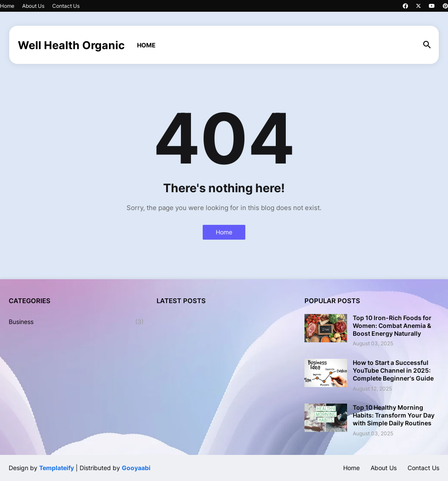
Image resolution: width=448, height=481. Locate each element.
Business (76, 322)
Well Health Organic (71, 45)
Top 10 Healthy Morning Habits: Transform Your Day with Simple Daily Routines (394, 415)
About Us (33, 6)
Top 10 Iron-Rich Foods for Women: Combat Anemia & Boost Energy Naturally (392, 326)
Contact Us (66, 6)
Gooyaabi (136, 468)
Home (7, 6)
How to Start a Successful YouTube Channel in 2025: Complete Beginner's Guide (393, 370)
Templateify (57, 468)
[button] (427, 45)
